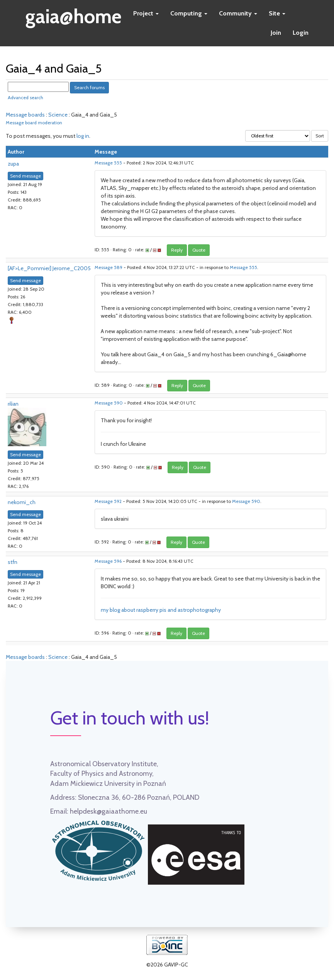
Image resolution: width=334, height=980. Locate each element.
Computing (189, 13)
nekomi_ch (22, 502)
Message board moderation (34, 123)
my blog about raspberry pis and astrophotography (161, 610)
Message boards (25, 115)
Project (146, 13)
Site (277, 13)
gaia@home (74, 14)
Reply (177, 250)
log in (83, 136)
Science (58, 115)
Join (276, 33)
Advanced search (25, 98)
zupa (13, 164)
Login (301, 33)
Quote (199, 250)
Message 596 (108, 561)
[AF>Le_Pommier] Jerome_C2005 (49, 268)
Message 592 (108, 501)
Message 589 (109, 267)
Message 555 (108, 163)
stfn (13, 562)
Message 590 (109, 403)
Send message (25, 176)
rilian (13, 404)
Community (238, 13)
